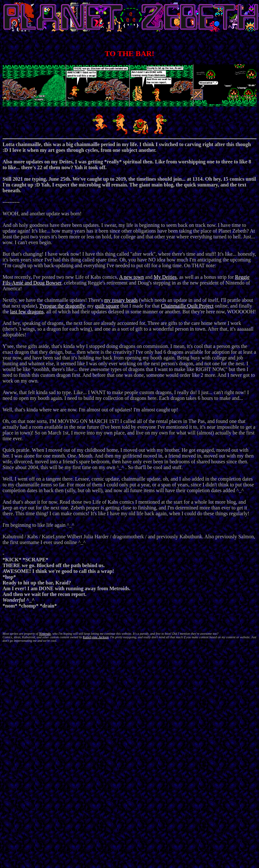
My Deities (165, 277)
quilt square (107, 306)
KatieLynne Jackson (96, 637)
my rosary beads (121, 300)
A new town (131, 277)
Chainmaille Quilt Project (187, 306)
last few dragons (27, 312)
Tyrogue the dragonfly (62, 306)
